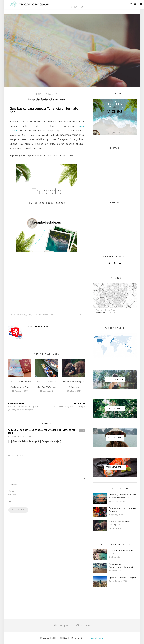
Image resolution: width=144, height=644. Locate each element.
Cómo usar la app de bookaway (70, 407)
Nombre (13, 485)
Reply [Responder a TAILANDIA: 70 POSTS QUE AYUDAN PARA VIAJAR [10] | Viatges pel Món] (82, 431)
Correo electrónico (14, 493)
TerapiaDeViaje (47, 315)
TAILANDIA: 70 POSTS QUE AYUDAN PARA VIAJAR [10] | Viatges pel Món (42, 432)
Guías (39, 94)
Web (10, 502)
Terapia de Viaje (95, 638)
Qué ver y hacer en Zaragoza (122, 578)
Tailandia (51, 94)
